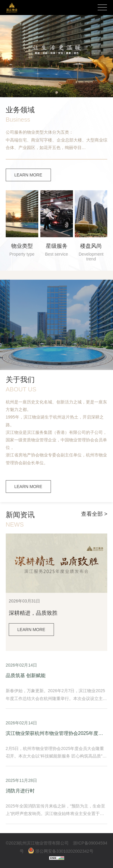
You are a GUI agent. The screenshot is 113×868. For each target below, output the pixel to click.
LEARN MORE (28, 175)
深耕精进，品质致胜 (33, 613)
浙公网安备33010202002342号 (61, 851)
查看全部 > (94, 514)
